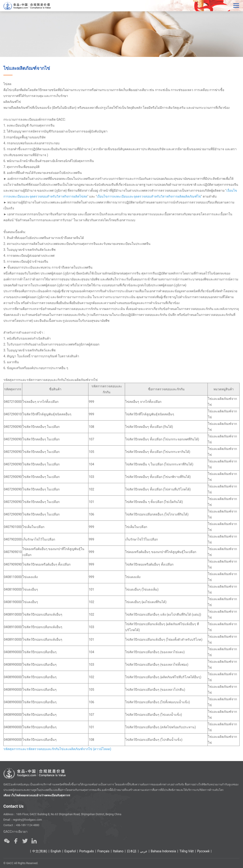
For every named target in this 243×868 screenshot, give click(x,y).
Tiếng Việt (187, 851)
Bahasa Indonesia (163, 851)
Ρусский (203, 851)
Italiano (118, 851)
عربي (144, 851)
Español (70, 851)
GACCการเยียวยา (15, 832)
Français (104, 851)
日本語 (132, 851)
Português (87, 851)
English (56, 851)
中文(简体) (40, 851)
